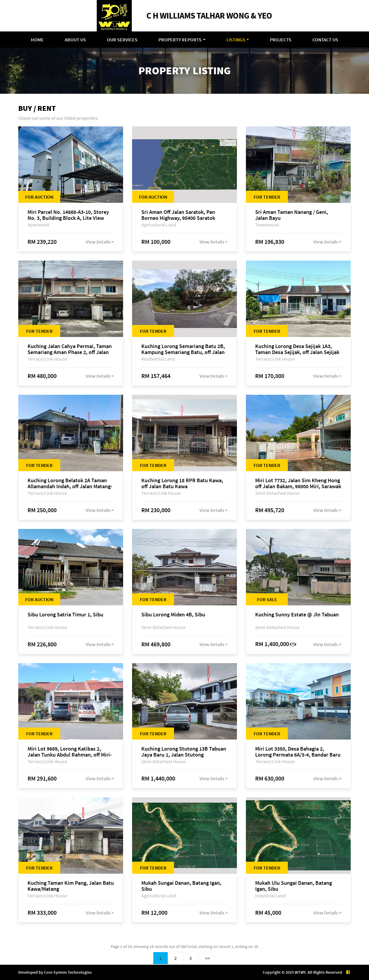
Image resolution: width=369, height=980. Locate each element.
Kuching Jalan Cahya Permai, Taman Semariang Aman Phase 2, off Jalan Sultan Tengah (70, 349)
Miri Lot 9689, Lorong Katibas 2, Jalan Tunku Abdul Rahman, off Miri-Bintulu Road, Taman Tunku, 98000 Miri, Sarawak (70, 752)
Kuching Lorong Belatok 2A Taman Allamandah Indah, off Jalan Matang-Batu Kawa (70, 483)
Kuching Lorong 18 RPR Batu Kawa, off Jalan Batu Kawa (182, 483)
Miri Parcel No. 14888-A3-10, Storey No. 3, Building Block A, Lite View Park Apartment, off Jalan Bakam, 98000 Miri (68, 215)
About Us (75, 40)
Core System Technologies (68, 972)
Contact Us (325, 40)
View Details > (100, 242)
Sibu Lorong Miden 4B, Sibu (173, 615)
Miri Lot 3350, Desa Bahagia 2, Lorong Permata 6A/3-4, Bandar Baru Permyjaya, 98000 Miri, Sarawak (298, 752)
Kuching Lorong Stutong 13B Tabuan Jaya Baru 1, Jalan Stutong (184, 752)
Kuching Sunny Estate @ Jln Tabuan (297, 615)
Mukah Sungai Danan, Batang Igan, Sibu (181, 886)
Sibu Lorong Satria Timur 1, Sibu (65, 615)
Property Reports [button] (180, 40)
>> (208, 958)
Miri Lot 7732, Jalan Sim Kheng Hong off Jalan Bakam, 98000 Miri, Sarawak (298, 483)
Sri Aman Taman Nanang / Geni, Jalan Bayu (292, 215)
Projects (281, 40)
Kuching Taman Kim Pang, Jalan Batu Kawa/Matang (71, 886)
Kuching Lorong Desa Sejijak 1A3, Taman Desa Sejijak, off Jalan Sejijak (297, 349)
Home (37, 40)
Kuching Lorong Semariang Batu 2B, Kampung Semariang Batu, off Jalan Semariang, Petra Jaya (183, 349)
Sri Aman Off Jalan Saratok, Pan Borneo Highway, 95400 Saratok (178, 215)
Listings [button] (236, 40)
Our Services (122, 40)
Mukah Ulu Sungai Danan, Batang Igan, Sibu (294, 886)
